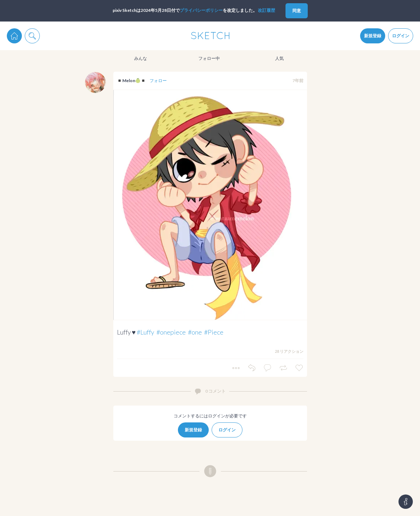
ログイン (401, 36)
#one (195, 332)
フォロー (158, 81)
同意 (297, 11)
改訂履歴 (266, 10)
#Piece (214, 332)
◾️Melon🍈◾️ (131, 81)
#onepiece (171, 332)
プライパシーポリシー (201, 10)
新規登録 (373, 36)
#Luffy (145, 332)
